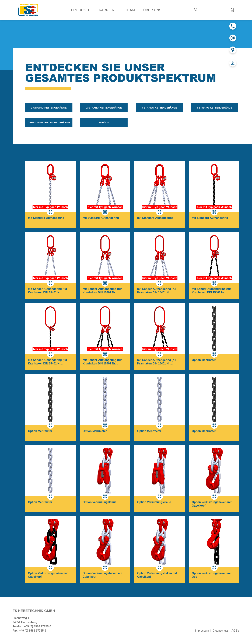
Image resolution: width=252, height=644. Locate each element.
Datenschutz (220, 631)
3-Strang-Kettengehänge (159, 108)
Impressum (202, 631)
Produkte (81, 10)
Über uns (152, 10)
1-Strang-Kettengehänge (49, 108)
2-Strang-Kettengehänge (104, 108)
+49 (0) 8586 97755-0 (37, 626)
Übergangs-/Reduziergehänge (49, 123)
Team (130, 10)
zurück (104, 123)
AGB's (235, 631)
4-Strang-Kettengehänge (214, 108)
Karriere (108, 10)
